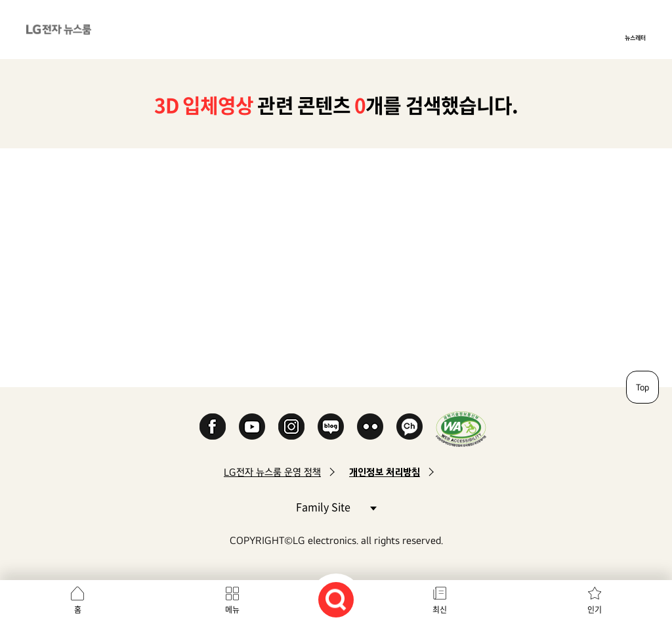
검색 (336, 600)
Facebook (213, 427)
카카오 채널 (409, 427)
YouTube (252, 427)
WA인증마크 (461, 429)
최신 (440, 610)
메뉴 (232, 610)
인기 (595, 610)
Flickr (370, 427)
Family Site (336, 506)
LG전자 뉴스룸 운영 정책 (272, 472)
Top (642, 387)
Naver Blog (331, 427)
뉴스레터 (635, 37)
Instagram (291, 427)
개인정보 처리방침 (385, 472)
